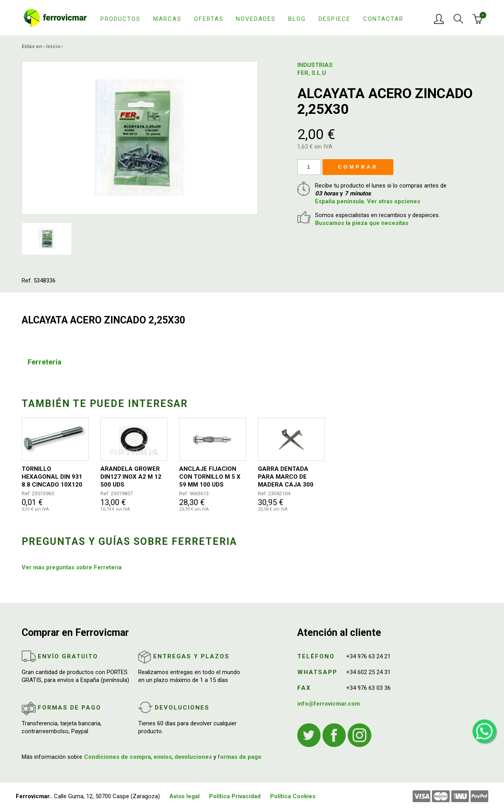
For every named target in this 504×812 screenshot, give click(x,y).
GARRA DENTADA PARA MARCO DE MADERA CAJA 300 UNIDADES (286, 477)
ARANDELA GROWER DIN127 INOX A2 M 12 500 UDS (131, 477)
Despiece (334, 19)
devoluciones (193, 757)
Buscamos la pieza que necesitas (362, 223)
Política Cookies (293, 796)
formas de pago (240, 757)
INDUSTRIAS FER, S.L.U (315, 69)
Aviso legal (184, 796)
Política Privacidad (235, 796)
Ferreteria (44, 362)
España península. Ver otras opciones (368, 201)
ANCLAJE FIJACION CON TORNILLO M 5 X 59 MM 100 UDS (210, 477)
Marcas (167, 19)
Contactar (383, 19)
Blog (297, 19)
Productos (120, 19)
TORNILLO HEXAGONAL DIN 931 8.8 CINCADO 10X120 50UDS (52, 477)
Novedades (256, 19)
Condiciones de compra (117, 757)
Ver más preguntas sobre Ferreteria (72, 567)
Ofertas (209, 19)
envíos (163, 757)
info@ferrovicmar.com (329, 704)
